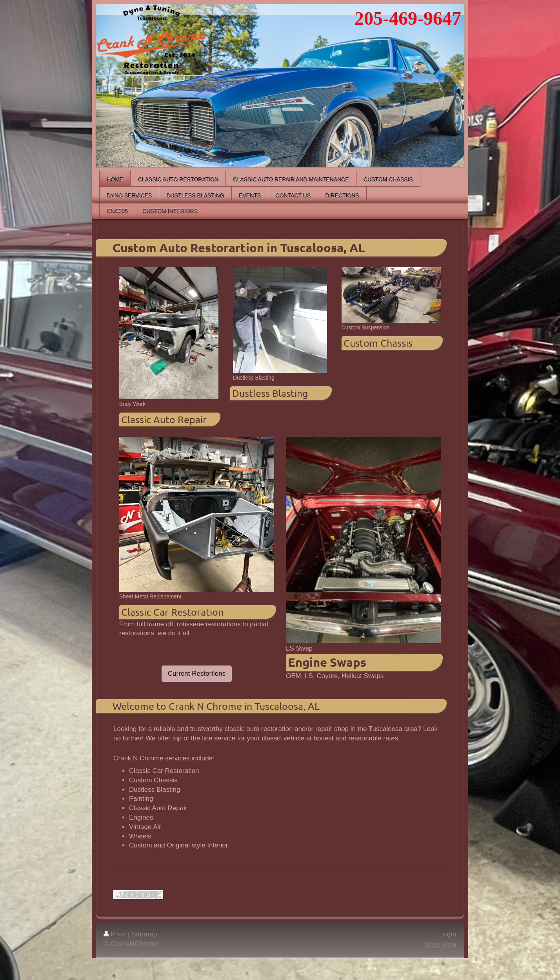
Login (448, 934)
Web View (441, 945)
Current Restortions (197, 674)
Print (115, 934)
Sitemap (144, 934)
